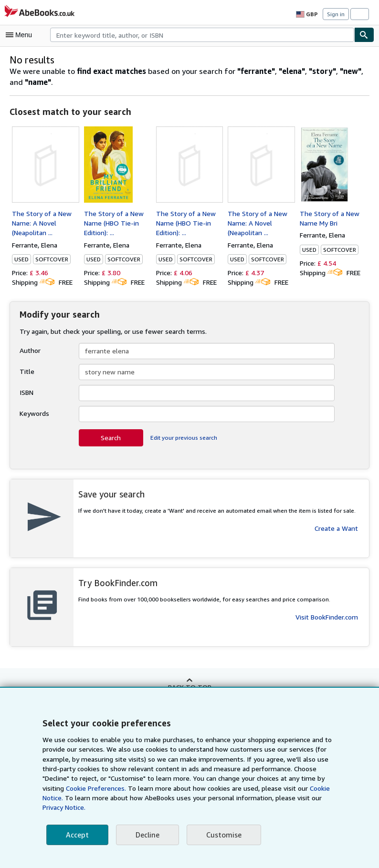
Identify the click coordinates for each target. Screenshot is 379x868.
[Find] (364, 35)
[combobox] (202, 35)
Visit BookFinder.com (327, 617)
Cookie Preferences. (95, 788)
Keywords (34, 413)
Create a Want (337, 528)
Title (26, 372)
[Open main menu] (21, 35)
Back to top (189, 687)
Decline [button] (147, 835)
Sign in (336, 14)
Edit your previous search (183, 438)
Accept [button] (77, 835)
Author (29, 351)
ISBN (27, 393)
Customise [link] (222, 835)
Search (111, 438)
